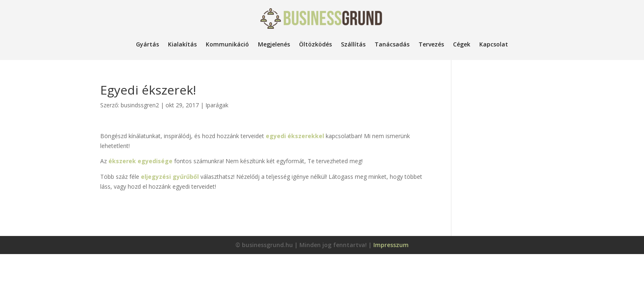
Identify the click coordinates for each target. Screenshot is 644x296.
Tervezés (431, 44)
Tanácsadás (392, 44)
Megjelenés (274, 44)
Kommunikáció (227, 44)
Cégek (462, 44)
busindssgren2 (140, 105)
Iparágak (217, 105)
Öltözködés (315, 44)
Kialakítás (182, 44)
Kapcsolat (494, 44)
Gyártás (147, 44)
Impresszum (391, 245)
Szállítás (353, 44)
